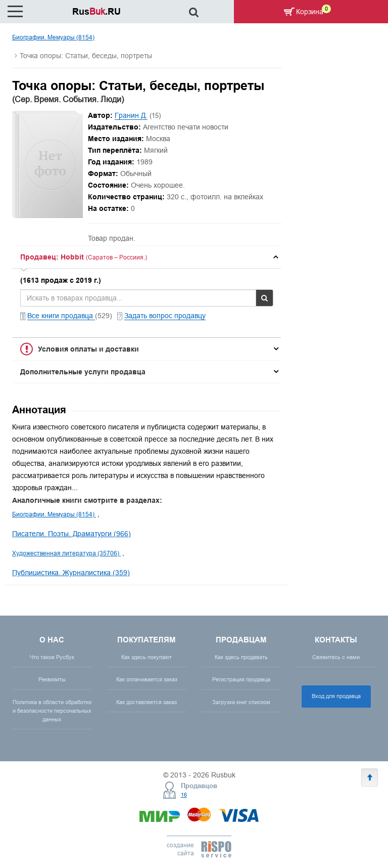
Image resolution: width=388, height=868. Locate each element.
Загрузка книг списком (241, 702)
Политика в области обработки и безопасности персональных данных (52, 711)
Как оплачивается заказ (147, 679)
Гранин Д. (131, 115)
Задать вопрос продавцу (165, 316)
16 (184, 795)
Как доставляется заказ (147, 702)
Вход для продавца (336, 696)
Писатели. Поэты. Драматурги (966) (71, 534)
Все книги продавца (61, 316)
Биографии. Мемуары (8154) (53, 37)
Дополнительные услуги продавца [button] (83, 372)
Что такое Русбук (52, 657)
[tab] (147, 257)
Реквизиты (52, 679)
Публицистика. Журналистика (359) (71, 573)
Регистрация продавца (241, 679)
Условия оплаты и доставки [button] (88, 349)
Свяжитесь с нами (336, 657)
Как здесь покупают (147, 657)
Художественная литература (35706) (66, 553)
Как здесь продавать (241, 657)
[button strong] (147, 257)
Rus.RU (96, 11)
